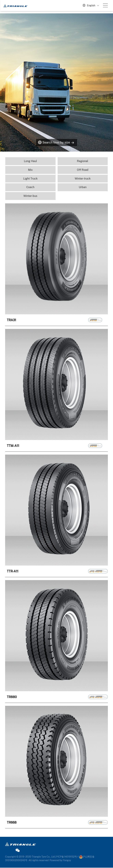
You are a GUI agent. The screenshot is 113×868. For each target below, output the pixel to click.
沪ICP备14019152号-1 (67, 857)
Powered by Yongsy (60, 861)
